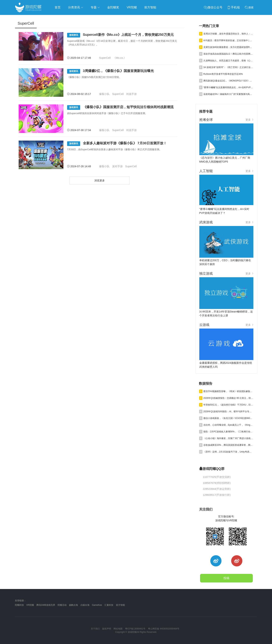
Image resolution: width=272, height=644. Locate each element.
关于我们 (95, 629)
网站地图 (118, 629)
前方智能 (120, 605)
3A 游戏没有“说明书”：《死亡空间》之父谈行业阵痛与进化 (228, 67)
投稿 (226, 578)
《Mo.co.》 (120, 58)
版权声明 (107, 629)
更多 (249, 120)
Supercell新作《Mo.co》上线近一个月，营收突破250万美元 (120, 35)
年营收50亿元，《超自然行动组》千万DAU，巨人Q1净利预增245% (228, 405)
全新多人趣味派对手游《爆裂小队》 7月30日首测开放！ (117, 144)
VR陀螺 (30, 605)
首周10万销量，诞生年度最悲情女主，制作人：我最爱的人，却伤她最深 (228, 34)
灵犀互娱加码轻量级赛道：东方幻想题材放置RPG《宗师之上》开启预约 (228, 47)
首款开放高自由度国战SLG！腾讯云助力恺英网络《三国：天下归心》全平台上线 (228, 54)
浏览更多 (100, 180)
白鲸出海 (85, 605)
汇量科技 (109, 605)
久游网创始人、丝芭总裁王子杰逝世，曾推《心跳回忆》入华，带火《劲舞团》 (228, 61)
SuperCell (105, 58)
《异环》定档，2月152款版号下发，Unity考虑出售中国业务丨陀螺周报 (228, 452)
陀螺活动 (62, 605)
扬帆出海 (73, 605)
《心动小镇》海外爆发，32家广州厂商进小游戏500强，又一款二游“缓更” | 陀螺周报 (228, 438)
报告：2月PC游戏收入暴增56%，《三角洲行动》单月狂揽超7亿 (228, 432)
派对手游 (117, 166)
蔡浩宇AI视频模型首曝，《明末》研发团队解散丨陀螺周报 (228, 391)
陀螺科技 (19, 605)
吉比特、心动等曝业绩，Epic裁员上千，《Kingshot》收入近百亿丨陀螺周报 (228, 425)
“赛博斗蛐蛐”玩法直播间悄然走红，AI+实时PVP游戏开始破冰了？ (228, 87)
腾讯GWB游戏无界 (46, 605)
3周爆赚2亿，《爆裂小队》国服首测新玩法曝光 (110, 71)
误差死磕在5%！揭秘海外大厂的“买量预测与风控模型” (228, 94)
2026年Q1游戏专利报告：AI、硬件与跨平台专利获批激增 (228, 411)
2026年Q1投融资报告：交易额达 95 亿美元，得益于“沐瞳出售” (228, 398)
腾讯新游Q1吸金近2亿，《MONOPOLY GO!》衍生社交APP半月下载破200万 (228, 81)
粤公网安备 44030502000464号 (164, 629)
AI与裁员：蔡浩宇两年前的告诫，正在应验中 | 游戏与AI (228, 40)
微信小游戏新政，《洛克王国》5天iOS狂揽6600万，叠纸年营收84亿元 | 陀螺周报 (228, 418)
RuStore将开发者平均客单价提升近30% (223, 74)
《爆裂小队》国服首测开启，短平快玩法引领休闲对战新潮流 (120, 107)
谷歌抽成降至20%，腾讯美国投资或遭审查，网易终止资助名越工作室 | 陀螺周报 (228, 445)
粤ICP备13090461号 (135, 629)
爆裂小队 (104, 94)
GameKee (97, 605)
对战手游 (131, 94)
